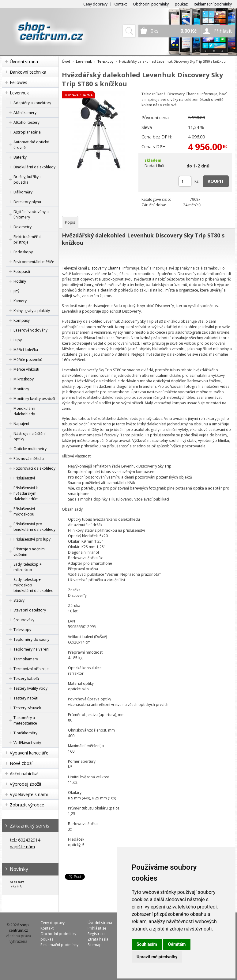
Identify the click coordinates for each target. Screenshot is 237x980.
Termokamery (26, 659)
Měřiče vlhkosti (26, 369)
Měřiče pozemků (28, 360)
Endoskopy (23, 252)
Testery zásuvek (27, 708)
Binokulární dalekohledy (34, 167)
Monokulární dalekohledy (24, 411)
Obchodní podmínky (151, 4)
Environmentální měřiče (34, 262)
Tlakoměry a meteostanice (25, 720)
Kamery (20, 301)
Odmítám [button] (177, 944)
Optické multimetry (30, 449)
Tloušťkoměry (25, 733)
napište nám (22, 847)
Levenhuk (19, 93)
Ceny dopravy (95, 4)
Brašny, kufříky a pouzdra (28, 180)
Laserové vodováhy (30, 330)
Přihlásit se (97, 928)
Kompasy (22, 320)
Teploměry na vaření (31, 649)
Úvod (66, 61)
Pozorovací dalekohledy (34, 468)
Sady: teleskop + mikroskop (28, 567)
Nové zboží (21, 763)
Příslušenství (24, 478)
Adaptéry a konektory (32, 103)
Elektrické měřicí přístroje (27, 239)
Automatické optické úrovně (31, 145)
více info (17, 886)
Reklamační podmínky (213, 4)
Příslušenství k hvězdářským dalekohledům (26, 493)
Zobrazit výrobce (27, 805)
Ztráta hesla (98, 939)
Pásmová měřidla (29, 459)
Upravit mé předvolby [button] (157, 957)
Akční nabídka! (24, 774)
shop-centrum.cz (20, 928)
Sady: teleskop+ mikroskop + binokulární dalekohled (34, 585)
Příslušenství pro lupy (32, 539)
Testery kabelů (26, 679)
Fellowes (19, 82)
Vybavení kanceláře (29, 753)
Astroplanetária (27, 132)
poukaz (181, 4)
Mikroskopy (24, 379)
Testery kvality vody (30, 688)
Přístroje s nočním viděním (29, 552)
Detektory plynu (27, 202)
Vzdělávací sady (27, 743)
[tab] (70, 222)
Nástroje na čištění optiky (30, 436)
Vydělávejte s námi (29, 794)
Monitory (21, 389)
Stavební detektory (30, 610)
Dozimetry (23, 227)
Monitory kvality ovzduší (34, 399)
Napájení (21, 424)
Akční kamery (25, 113)
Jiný (16, 291)
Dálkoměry (23, 192)
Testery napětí (26, 698)
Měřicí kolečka (26, 350)
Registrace (97, 934)
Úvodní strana (24, 62)
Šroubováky (24, 620)
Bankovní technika (28, 72)
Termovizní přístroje (31, 669)
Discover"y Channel (105, 268)
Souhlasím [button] (147, 944)
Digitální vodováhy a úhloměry (31, 214)
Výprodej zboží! (25, 784)
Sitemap (95, 945)
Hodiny (20, 281)
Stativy (19, 600)
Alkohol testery (26, 122)
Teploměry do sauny (31, 639)
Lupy (18, 340)
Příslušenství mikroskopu (24, 511)
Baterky (20, 157)
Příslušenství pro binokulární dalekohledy (34, 527)
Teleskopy (22, 630)
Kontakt (120, 4)
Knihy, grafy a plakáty (32, 311)
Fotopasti (22, 272)
